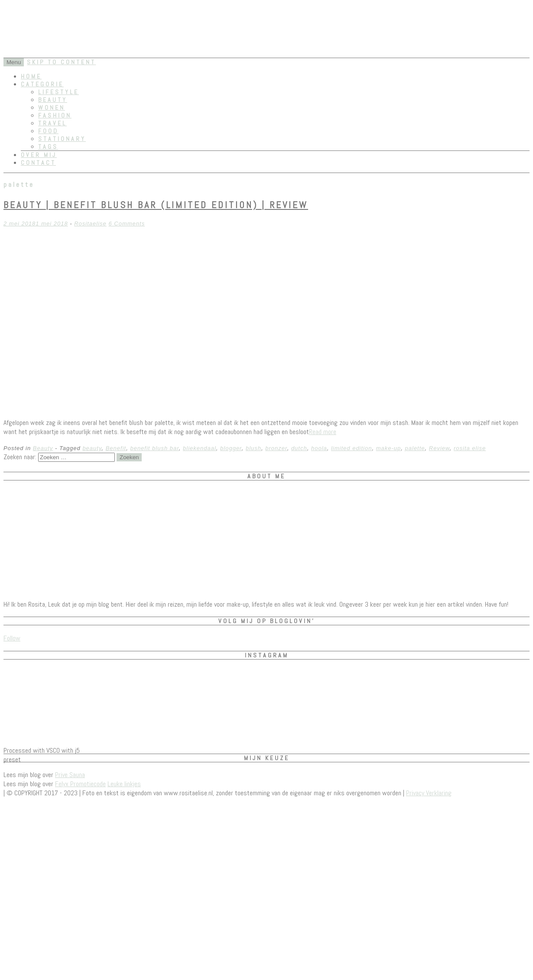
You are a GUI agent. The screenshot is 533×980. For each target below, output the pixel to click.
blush (253, 448)
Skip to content (61, 62)
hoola (319, 448)
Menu (14, 62)
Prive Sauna (70, 775)
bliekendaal (200, 448)
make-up (389, 448)
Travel (52, 123)
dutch (299, 448)
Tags (48, 147)
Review (439, 448)
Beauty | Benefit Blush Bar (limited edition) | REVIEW (156, 205)
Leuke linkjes (124, 784)
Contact (38, 163)
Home (31, 76)
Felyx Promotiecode (80, 784)
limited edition (352, 448)
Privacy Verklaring (429, 793)
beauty (92, 448)
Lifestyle (58, 92)
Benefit (116, 448)
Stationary (62, 139)
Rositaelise (90, 224)
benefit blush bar (154, 448)
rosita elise (470, 448)
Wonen (52, 108)
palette (415, 448)
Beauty (53, 100)
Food (48, 131)
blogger (231, 448)
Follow (12, 638)
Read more (323, 432)
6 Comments (127, 224)
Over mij (39, 155)
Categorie (42, 84)
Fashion (55, 115)
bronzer (276, 448)
